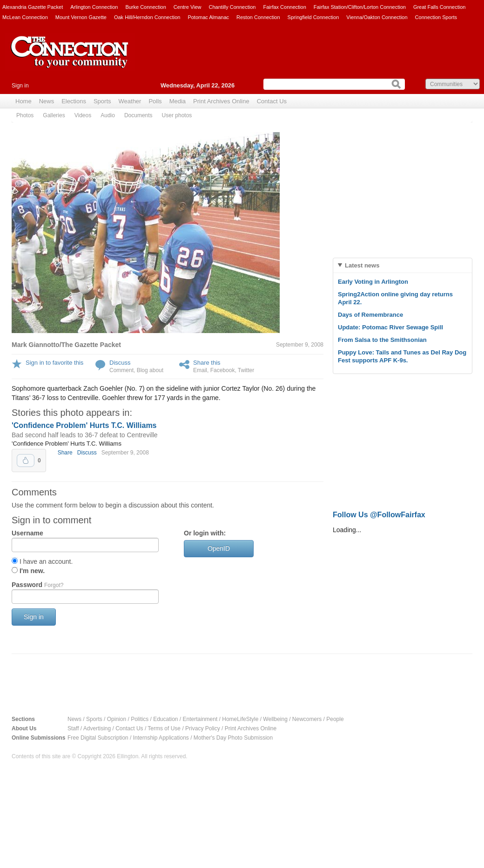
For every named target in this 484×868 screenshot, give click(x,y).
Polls (155, 101)
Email (200, 370)
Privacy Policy (203, 728)
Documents (138, 115)
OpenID (219, 548)
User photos (177, 115)
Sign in (20, 86)
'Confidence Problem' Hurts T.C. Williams (84, 425)
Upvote (26, 461)
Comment (121, 370)
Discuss (120, 363)
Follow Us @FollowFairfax (379, 515)
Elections (74, 101)
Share (65, 453)
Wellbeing (275, 719)
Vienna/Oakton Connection (377, 17)
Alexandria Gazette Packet (33, 7)
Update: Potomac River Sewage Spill (390, 327)
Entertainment (200, 719)
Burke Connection (145, 7)
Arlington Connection (94, 7)
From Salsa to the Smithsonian (382, 340)
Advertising (97, 728)
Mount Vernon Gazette (81, 17)
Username (27, 533)
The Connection (70, 59)
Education (165, 719)
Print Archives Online (221, 101)
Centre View (188, 7)
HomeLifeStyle (240, 719)
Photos (25, 115)
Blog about (150, 370)
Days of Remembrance (370, 315)
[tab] (403, 265)
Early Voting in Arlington (373, 282)
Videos (83, 115)
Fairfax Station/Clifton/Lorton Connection (360, 7)
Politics (140, 719)
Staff (73, 728)
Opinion (117, 719)
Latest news (362, 265)
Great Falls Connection (440, 7)
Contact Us (272, 101)
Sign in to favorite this (54, 363)
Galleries (54, 115)
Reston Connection (258, 17)
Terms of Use (164, 728)
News (47, 101)
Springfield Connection (313, 17)
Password (37, 585)
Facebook (223, 370)
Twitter (246, 370)
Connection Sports (436, 17)
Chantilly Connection (232, 7)
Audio (108, 115)
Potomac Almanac (208, 17)
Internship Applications (161, 738)
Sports (102, 101)
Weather (130, 101)
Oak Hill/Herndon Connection (147, 17)
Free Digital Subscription (98, 738)
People (335, 719)
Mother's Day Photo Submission (233, 738)
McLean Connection (25, 17)
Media (178, 101)
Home (24, 101)
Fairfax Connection (284, 7)
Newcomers (307, 719)
